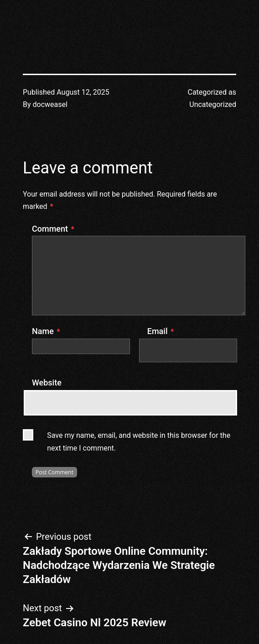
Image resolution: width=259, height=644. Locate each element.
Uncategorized (213, 104)
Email (161, 331)
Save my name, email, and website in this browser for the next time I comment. (139, 441)
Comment (53, 229)
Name (46, 331)
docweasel (50, 104)
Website (47, 383)
